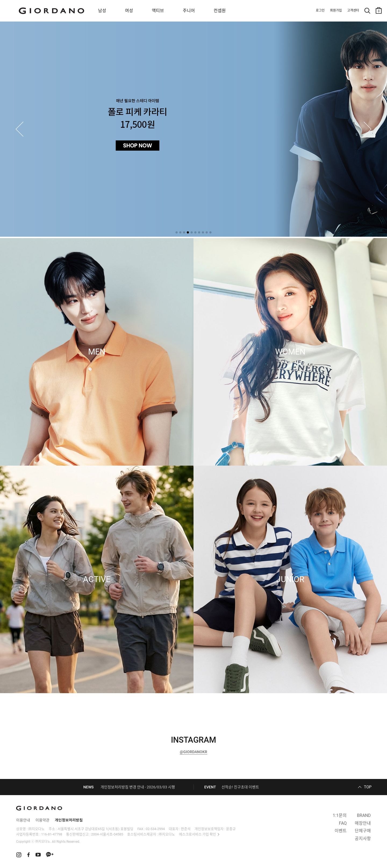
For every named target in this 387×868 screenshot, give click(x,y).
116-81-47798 (52, 834)
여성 (129, 11)
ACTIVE (97, 579)
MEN (97, 352)
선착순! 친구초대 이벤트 (240, 787)
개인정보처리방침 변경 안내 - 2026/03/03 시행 (138, 787)
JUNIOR (290, 579)
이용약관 (42, 820)
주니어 (189, 11)
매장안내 (363, 823)
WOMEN (290, 352)
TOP (368, 787)
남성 (102, 11)
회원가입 (336, 10)
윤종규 (231, 829)
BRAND (364, 815)
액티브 (158, 11)
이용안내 (23, 820)
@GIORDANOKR (193, 752)
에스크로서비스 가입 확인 (198, 834)
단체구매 (363, 831)
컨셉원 (220, 11)
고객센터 (353, 10)
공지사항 (363, 839)
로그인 (320, 10)
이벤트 (341, 831)
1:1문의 (340, 815)
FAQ (343, 823)
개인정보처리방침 (69, 820)
